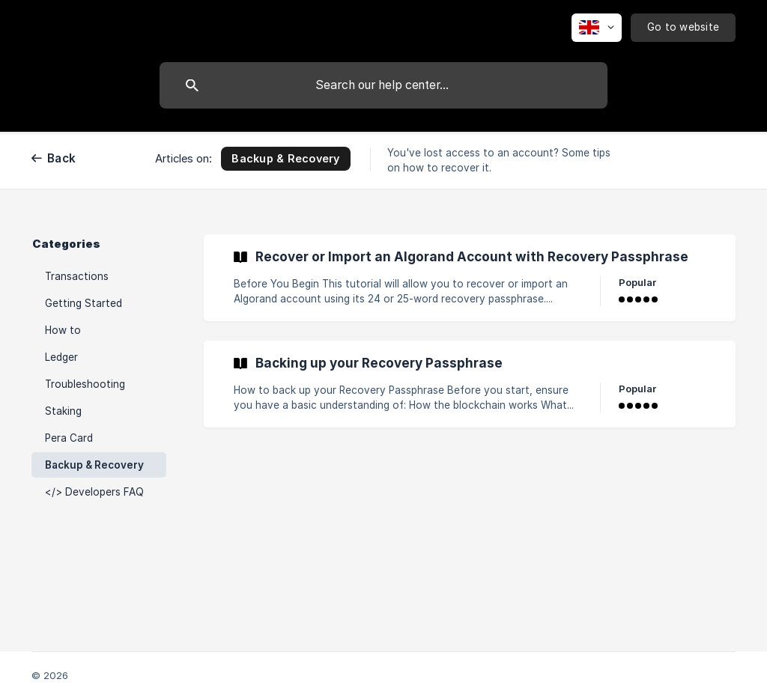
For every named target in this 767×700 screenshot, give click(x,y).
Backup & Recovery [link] (94, 465)
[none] (597, 28)
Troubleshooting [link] (85, 384)
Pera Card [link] (69, 438)
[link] (470, 278)
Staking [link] (63, 411)
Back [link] (61, 158)
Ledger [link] (61, 357)
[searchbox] (383, 85)
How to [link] (63, 330)
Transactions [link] (77, 276)
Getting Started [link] (84, 303)
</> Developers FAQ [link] (94, 492)
